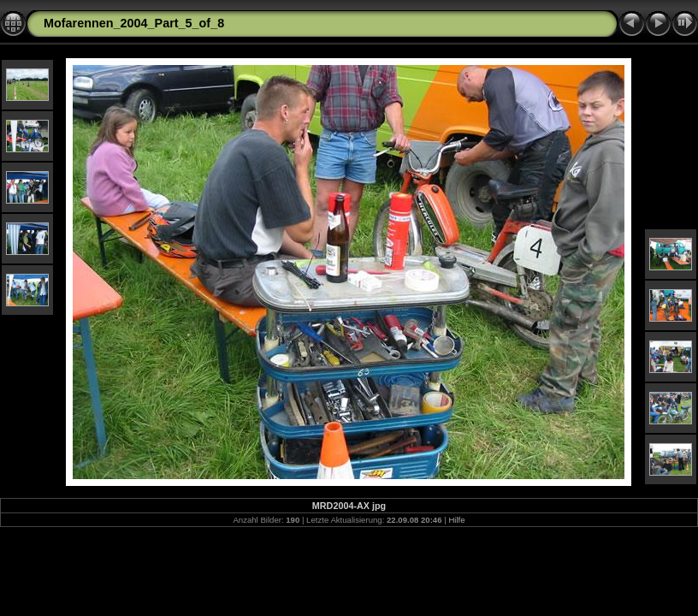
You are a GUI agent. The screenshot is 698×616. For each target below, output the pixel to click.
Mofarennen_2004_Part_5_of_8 (134, 23)
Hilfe (456, 520)
